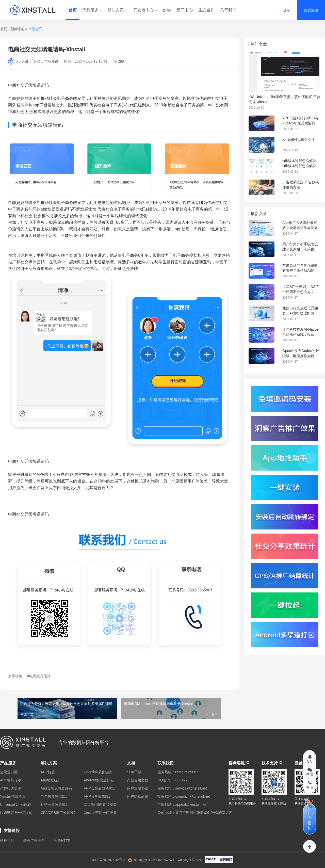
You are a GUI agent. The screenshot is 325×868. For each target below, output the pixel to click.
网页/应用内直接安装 (100, 805)
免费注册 (311, 10)
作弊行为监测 (11, 788)
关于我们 (228, 10)
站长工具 (7, 841)
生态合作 (206, 10)
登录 (287, 10)
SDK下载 (134, 772)
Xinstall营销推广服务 (100, 813)
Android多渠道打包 (99, 780)
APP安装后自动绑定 (100, 788)
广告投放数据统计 (55, 796)
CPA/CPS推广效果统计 (59, 813)
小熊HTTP (62, 841)
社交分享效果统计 (55, 805)
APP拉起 (48, 772)
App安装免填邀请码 (56, 788)
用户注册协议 (138, 788)
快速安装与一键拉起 (16, 813)
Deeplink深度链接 (98, 772)
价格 (167, 10)
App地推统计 (51, 780)
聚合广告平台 (34, 841)
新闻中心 (185, 10)
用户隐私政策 (138, 796)
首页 (73, 10)
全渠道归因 (9, 772)
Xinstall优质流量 (13, 796)
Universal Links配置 (16, 805)
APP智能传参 (11, 780)
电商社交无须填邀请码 (28, 461)
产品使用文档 (138, 780)
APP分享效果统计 (98, 796)
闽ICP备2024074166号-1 (108, 860)
